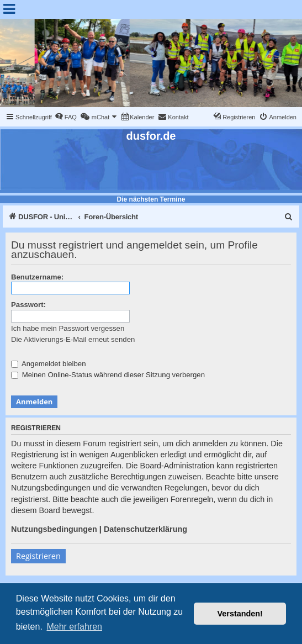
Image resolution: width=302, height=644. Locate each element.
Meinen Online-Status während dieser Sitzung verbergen (108, 375)
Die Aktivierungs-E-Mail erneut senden (73, 339)
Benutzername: (37, 277)
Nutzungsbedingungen (54, 529)
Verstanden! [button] (240, 614)
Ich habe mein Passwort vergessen (68, 328)
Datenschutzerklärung (145, 529)
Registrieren (38, 556)
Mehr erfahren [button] (74, 627)
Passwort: (28, 305)
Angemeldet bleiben (49, 364)
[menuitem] (66, 117)
